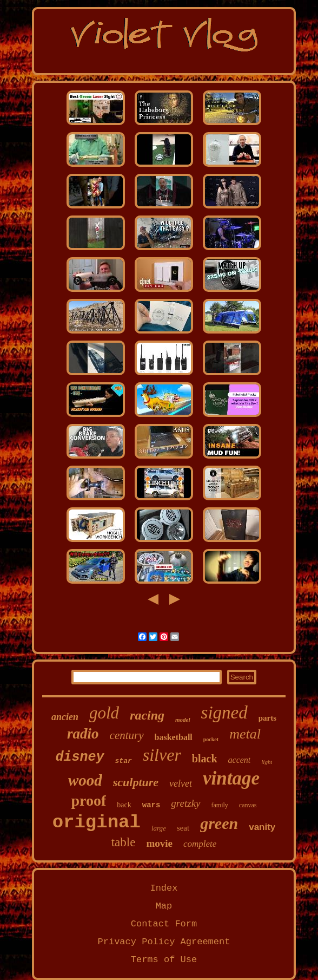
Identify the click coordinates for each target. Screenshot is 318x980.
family (220, 805)
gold (104, 713)
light (267, 762)
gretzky (186, 803)
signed (224, 713)
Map (164, 906)
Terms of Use (164, 960)
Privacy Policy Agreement (164, 942)
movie (159, 843)
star (124, 761)
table (124, 842)
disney (80, 757)
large (159, 828)
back (124, 805)
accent (240, 760)
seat (183, 828)
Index (164, 888)
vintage (231, 778)
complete (200, 844)
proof (88, 801)
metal (245, 734)
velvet (181, 783)
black (205, 759)
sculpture (136, 782)
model (183, 720)
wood (85, 780)
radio (83, 734)
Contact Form (164, 924)
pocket (211, 739)
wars (151, 805)
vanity (262, 827)
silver (162, 755)
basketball (174, 737)
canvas (248, 805)
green (219, 823)
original (97, 822)
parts (267, 718)
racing (147, 715)
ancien (65, 717)
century (127, 735)
